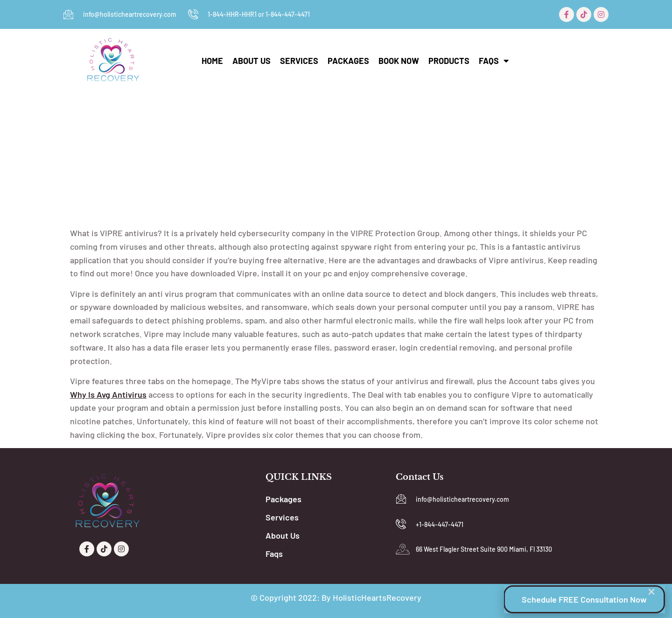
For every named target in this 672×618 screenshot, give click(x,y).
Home (212, 61)
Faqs (494, 61)
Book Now (399, 61)
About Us (252, 61)
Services (299, 61)
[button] (651, 592)
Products (449, 61)
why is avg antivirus (108, 394)
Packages (348, 61)
